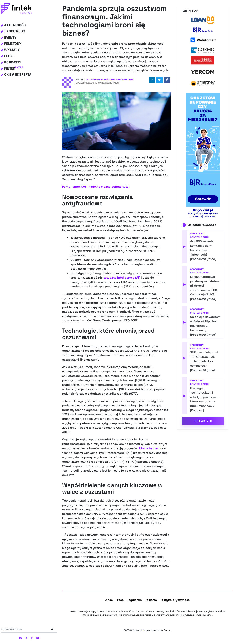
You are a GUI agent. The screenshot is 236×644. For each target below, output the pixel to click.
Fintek (14, 68)
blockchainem (149, 448)
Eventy (10, 38)
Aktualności (15, 25)
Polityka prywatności (175, 600)
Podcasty (13, 62)
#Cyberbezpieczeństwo (101, 79)
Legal (9, 56)
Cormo (168, 630)
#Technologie (125, 79)
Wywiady (12, 50)
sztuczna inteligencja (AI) (122, 278)
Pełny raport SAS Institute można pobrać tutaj (96, 187)
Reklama (151, 600)
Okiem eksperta (18, 75)
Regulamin (134, 600)
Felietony (13, 44)
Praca (120, 600)
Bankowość (15, 31)
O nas (109, 600)
